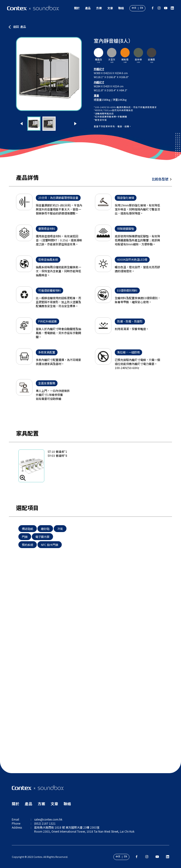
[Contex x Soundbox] (33, 8)
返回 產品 (20, 27)
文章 (110, 8)
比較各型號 (160, 179)
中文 (134, 8)
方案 (99, 8)
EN (142, 8)
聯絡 (121, 8)
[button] (22, 124)
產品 (88, 8)
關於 (77, 8)
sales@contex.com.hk (48, 819)
